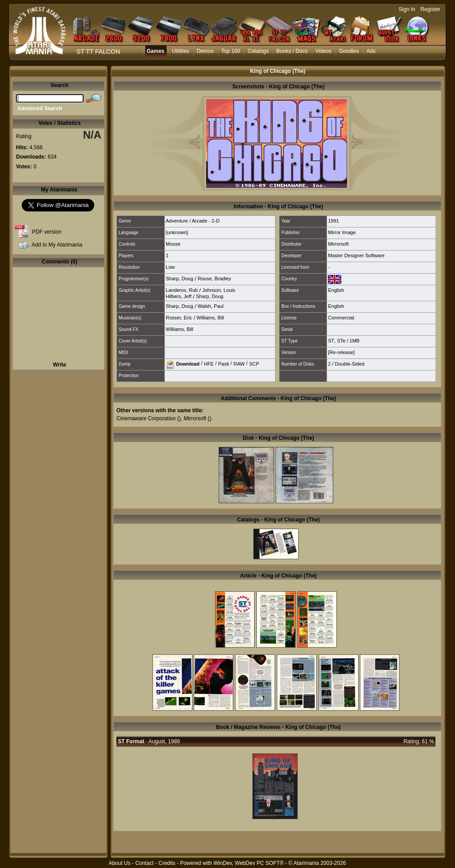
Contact (144, 863)
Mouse (173, 244)
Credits (167, 863)
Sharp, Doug (180, 279)
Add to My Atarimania (57, 245)
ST (331, 341)
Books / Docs (292, 51)
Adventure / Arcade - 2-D (193, 221)
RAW (239, 363)
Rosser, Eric (179, 318)
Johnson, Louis (219, 290)
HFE (209, 363)
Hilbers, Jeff (179, 296)
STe (341, 341)
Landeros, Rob (182, 290)
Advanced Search (40, 108)
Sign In (407, 9)
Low (170, 267)
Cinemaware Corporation (146, 418)
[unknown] (177, 232)
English (336, 290)
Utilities (181, 51)
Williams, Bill (210, 318)
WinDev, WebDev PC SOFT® (249, 863)
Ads (371, 51)
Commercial (341, 318)
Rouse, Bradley (214, 279)
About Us (119, 863)
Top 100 (231, 51)
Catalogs (258, 51)
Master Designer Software (356, 255)
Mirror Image (342, 232)
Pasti (224, 363)
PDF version (47, 232)
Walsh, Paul (211, 306)
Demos (205, 51)
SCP (254, 363)
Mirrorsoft (338, 244)
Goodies (349, 51)
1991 (333, 221)
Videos (323, 51)
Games (156, 51)
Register (430, 9)
